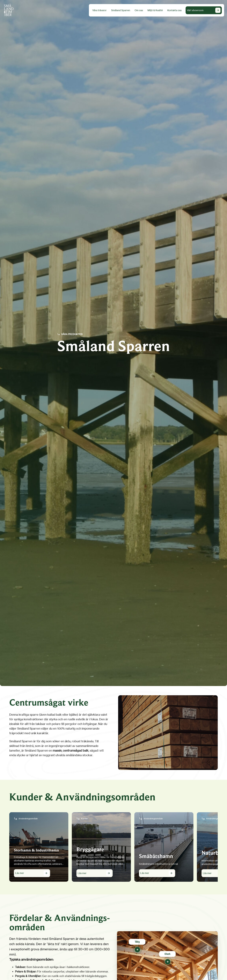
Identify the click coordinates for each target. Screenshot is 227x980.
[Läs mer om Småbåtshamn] (157, 873)
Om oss (139, 10)
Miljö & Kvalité (155, 10)
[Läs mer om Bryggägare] (95, 873)
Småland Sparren (121, 10)
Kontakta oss (174, 10)
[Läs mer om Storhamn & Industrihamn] (32, 873)
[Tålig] (137, 949)
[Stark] (167, 961)
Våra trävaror (99, 10)
